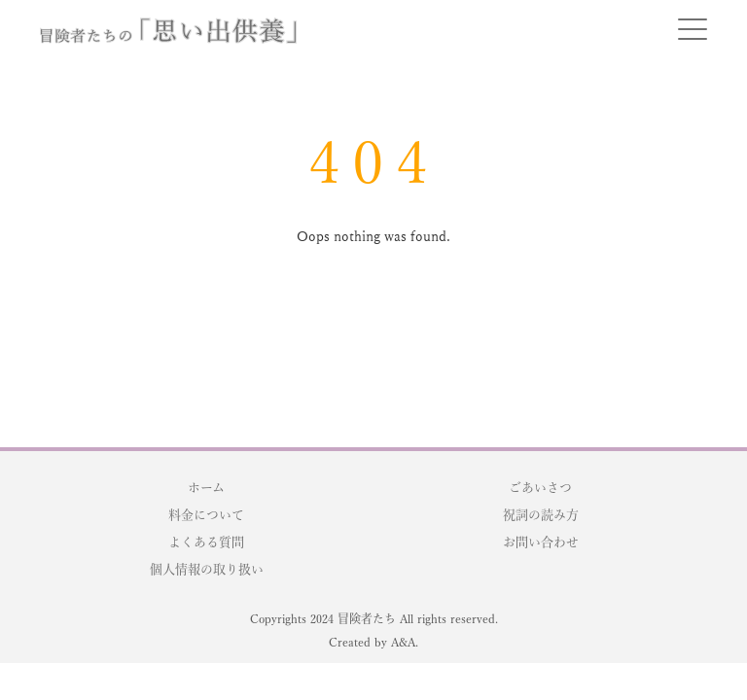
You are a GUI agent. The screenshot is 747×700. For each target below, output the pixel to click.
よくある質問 (206, 542)
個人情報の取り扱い (207, 569)
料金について (206, 515)
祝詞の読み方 (541, 515)
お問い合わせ (541, 542)
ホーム (206, 488)
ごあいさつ (540, 488)
